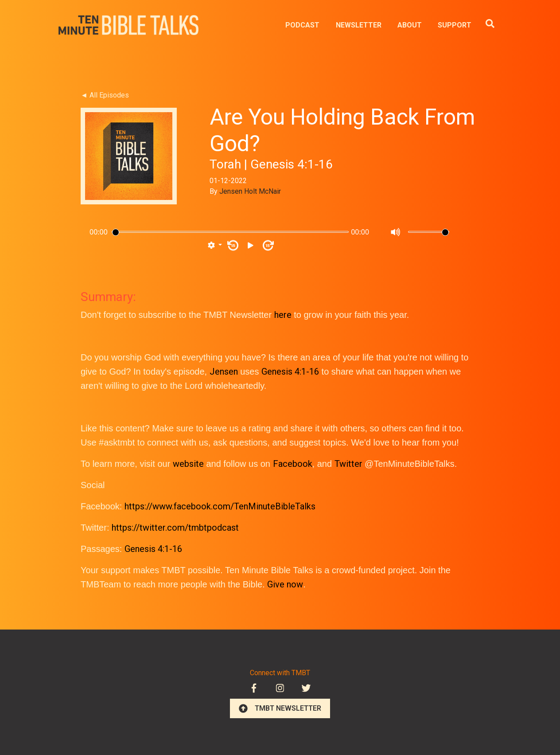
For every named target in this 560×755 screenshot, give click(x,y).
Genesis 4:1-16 (290, 372)
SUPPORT (455, 25)
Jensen (224, 372)
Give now (285, 584)
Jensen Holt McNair (250, 191)
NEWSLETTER (359, 25)
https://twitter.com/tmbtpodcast (175, 528)
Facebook (293, 464)
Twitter (348, 464)
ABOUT (410, 25)
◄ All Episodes (105, 95)
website (188, 464)
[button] (215, 246)
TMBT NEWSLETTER (280, 708)
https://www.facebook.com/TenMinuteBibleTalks (220, 506)
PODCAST (302, 25)
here (283, 315)
